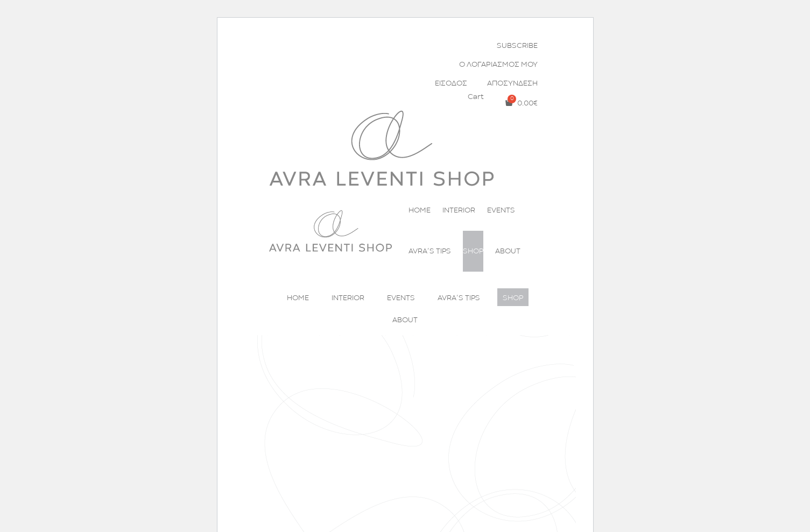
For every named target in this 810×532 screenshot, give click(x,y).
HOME (420, 210)
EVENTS (501, 210)
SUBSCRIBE (517, 46)
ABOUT (508, 251)
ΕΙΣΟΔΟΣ (451, 83)
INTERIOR (459, 210)
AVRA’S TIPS (430, 251)
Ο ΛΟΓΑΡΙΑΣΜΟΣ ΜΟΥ (498, 65)
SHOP (473, 251)
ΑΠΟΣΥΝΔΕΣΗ (512, 83)
